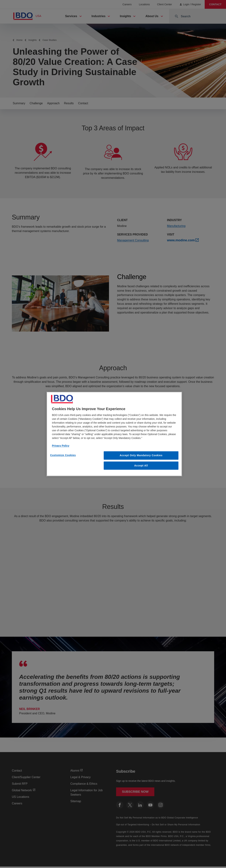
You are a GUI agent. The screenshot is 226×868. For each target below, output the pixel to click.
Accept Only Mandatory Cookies (141, 455)
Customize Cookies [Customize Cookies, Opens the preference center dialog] (63, 455)
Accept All (141, 466)
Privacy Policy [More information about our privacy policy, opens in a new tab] (61, 446)
